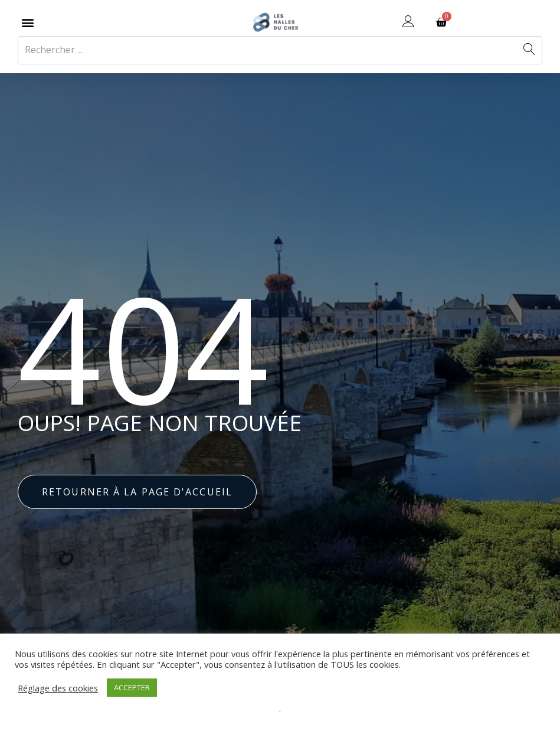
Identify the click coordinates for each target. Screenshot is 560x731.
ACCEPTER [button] (132, 687)
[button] (27, 22)
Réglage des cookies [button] (58, 688)
